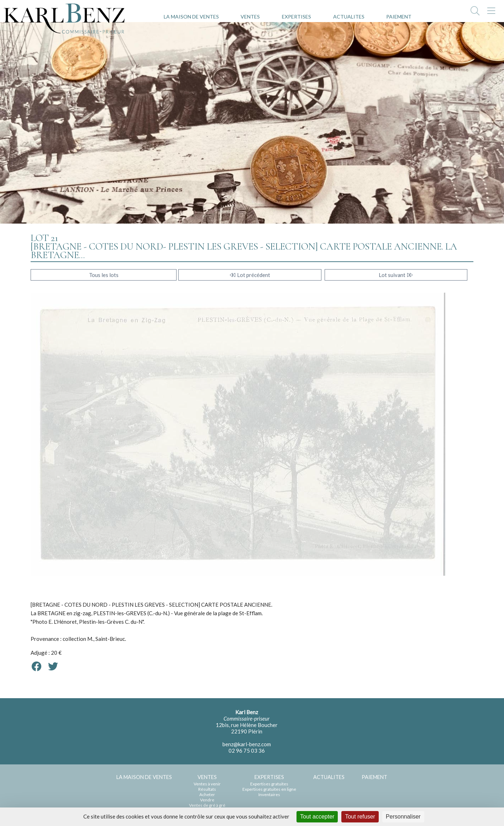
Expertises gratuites (269, 784)
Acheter (207, 794)
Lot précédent (250, 275)
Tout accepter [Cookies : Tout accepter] (317, 817)
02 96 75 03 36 (247, 751)
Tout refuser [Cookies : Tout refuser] (360, 817)
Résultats (207, 789)
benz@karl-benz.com (247, 744)
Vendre (207, 800)
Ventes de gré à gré (207, 805)
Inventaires (269, 794)
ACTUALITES (349, 17)
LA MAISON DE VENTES (191, 17)
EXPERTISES (296, 17)
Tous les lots (104, 275)
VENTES (250, 17)
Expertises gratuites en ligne (269, 789)
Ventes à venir (207, 784)
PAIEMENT (399, 17)
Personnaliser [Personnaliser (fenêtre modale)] (403, 817)
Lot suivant (396, 275)
